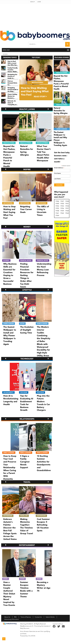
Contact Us (38, 617)
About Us (7, 617)
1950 (62, 204)
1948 (67, 201)
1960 (67, 211)
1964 (57, 216)
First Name (57, 173)
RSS (15, 617)
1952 (57, 206)
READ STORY (40, 97)
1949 (57, 204)
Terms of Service (26, 617)
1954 (67, 206)
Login (39, 2)
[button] (6, 109)
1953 (62, 206)
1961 (57, 213)
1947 (62, 201)
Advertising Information (12, 619)
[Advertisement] (35, 16)
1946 (57, 201)
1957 (67, 208)
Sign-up (32, 2)
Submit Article (50, 617)
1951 (67, 204)
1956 (62, 208)
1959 (62, 211)
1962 (62, 213)
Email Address (59, 168)
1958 (57, 211)
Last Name (57, 179)
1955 (57, 208)
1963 (67, 213)
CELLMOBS (32, 636)
